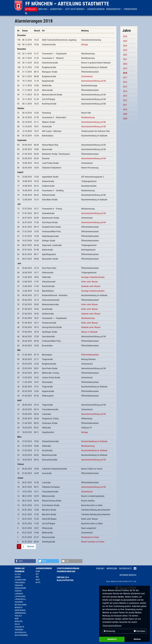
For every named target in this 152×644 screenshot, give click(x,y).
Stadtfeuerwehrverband (68, 568)
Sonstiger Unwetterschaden (93, 277)
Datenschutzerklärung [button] (112, 626)
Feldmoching (20, 580)
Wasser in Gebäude (89, 332)
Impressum (112, 568)
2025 (125, 41)
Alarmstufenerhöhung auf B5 (93, 127)
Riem (17, 619)
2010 (125, 110)
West (38, 580)
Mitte (38, 582)
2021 (125, 59)
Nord (38, 571)
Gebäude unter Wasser (91, 286)
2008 (125, 119)
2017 (125, 78)
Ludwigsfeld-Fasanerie (20, 601)
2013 (125, 96)
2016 (125, 82)
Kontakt (100, 568)
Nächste (31, 546)
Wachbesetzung (88, 117)
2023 (125, 50)
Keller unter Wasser (90, 282)
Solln (17, 624)
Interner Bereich (128, 575)
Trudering (19, 630)
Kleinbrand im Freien (90, 537)
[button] (31, 9)
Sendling (19, 621)
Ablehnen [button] (137, 639)
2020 (125, 64)
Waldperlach (20, 632)
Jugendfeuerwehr (44, 568)
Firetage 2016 (63, 577)
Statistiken (140, 631)
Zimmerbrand (87, 76)
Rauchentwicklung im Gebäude (94, 441)
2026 (125, 36)
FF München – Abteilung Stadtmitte (67, 4)
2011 (125, 105)
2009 (125, 114)
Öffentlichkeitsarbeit (90, 355)
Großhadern (20, 588)
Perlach (18, 616)
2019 (125, 69)
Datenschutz (125, 568)
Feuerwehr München (66, 571)
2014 (125, 91)
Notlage (85, 45)
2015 (125, 87)
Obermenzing (20, 613)
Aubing (18, 577)
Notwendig (109, 631)
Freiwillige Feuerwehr (20, 570)
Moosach (19, 607)
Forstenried (20, 583)
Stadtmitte (19, 627)
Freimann (19, 585)
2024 (125, 46)
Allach (18, 574)
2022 (125, 55)
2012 (125, 100)
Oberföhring (20, 610)
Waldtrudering (21, 635)
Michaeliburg (21, 605)
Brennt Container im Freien (93, 542)
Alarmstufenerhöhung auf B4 (93, 81)
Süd (37, 577)
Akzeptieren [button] (112, 639)
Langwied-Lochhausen (20, 595)
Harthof (18, 591)
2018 (125, 73)
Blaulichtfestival (65, 580)
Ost (37, 574)
